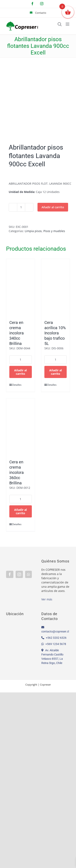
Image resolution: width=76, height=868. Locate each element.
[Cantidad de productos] (21, 207)
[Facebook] (10, 574)
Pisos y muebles (54, 231)
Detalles (16, 385)
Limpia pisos (33, 231)
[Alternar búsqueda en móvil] (60, 24)
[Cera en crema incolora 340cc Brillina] (21, 287)
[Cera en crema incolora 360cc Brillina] (21, 427)
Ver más (47, 599)
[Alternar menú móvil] (68, 24)
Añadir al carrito (53, 207)
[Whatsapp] (28, 574)
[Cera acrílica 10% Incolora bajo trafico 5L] (56, 287)
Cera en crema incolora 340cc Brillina (17, 333)
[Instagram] (19, 574)
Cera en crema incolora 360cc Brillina (17, 472)
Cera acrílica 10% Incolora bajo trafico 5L (55, 333)
